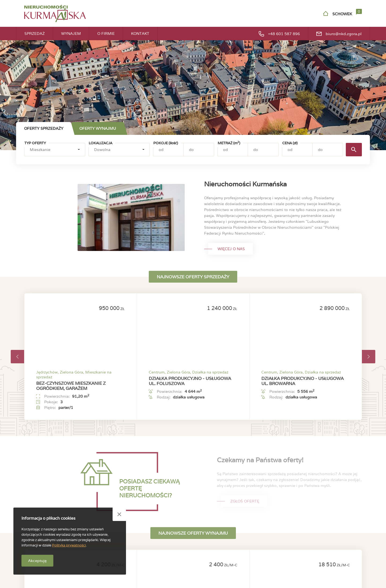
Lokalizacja (101, 143)
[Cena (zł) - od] (297, 150)
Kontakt (140, 34)
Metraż (229, 143)
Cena (290, 143)
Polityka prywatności (69, 545)
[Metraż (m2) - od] (233, 150)
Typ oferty (35, 143)
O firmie (106, 34)
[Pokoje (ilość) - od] (168, 150)
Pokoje (166, 143)
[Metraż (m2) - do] (263, 150)
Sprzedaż (35, 34)
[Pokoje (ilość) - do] (199, 150)
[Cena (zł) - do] (328, 150)
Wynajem (71, 34)
